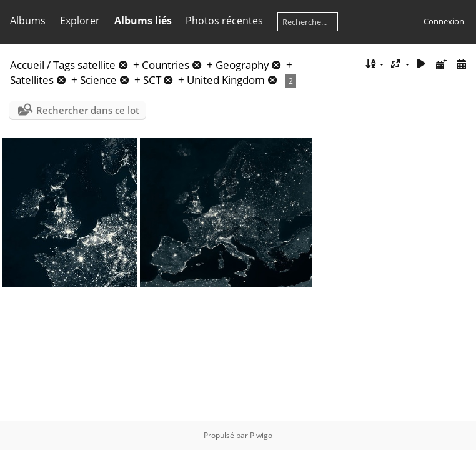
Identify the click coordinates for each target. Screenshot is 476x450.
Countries (166, 65)
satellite (97, 65)
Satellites (32, 80)
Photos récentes (224, 21)
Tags (64, 65)
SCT (152, 80)
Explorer (80, 21)
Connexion (444, 21)
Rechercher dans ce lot (88, 110)
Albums (28, 21)
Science (98, 80)
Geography (242, 65)
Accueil (27, 65)
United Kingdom (226, 80)
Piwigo (261, 435)
